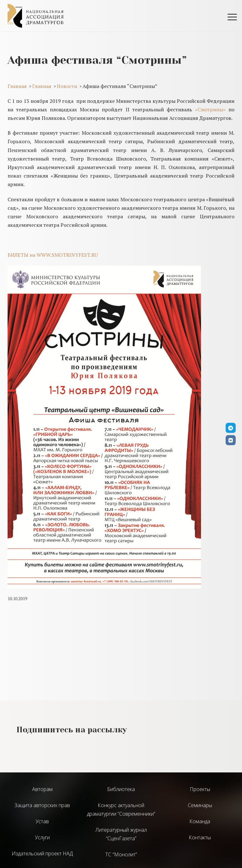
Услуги (42, 837)
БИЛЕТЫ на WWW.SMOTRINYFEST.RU (53, 255)
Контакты (200, 837)
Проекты (200, 789)
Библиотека (121, 789)
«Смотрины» (210, 109)
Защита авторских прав (42, 805)
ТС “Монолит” (121, 854)
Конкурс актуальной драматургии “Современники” (121, 809)
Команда (200, 821)
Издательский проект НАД (42, 853)
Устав (42, 821)
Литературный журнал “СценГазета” (121, 834)
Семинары (200, 805)
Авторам (42, 789)
